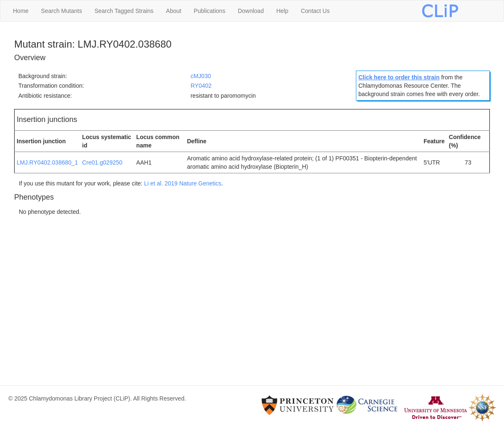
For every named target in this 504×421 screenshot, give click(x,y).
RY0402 (201, 86)
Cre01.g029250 (102, 162)
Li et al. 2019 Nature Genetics (183, 183)
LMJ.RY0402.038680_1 (47, 162)
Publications (209, 11)
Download (251, 11)
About (174, 11)
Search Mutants (61, 11)
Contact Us (315, 11)
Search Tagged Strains (124, 11)
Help (282, 11)
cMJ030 (201, 76)
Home (21, 11)
